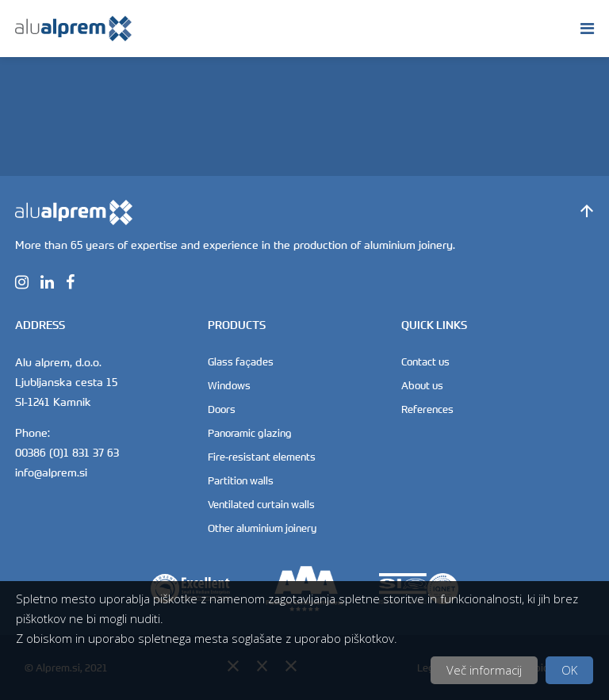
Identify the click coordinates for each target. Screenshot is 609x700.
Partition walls (241, 480)
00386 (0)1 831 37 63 (67, 452)
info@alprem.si (51, 472)
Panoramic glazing (250, 433)
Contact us (425, 361)
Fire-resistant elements (262, 457)
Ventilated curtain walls (261, 504)
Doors (222, 409)
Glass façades (241, 361)
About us (422, 385)
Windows (229, 385)
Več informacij (484, 670)
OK (569, 670)
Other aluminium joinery (262, 528)
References (427, 409)
